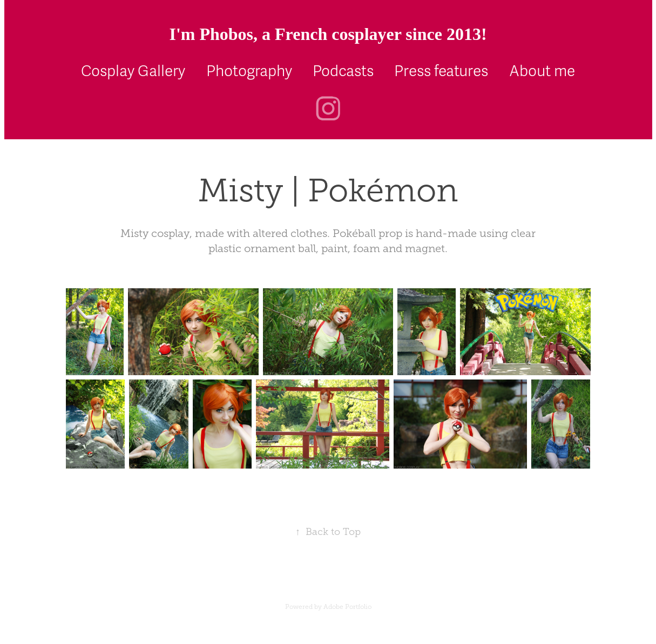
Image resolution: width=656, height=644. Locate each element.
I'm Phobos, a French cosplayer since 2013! (328, 34)
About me (542, 71)
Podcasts (343, 71)
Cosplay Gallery (133, 71)
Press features (441, 71)
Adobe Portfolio (347, 607)
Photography (249, 71)
